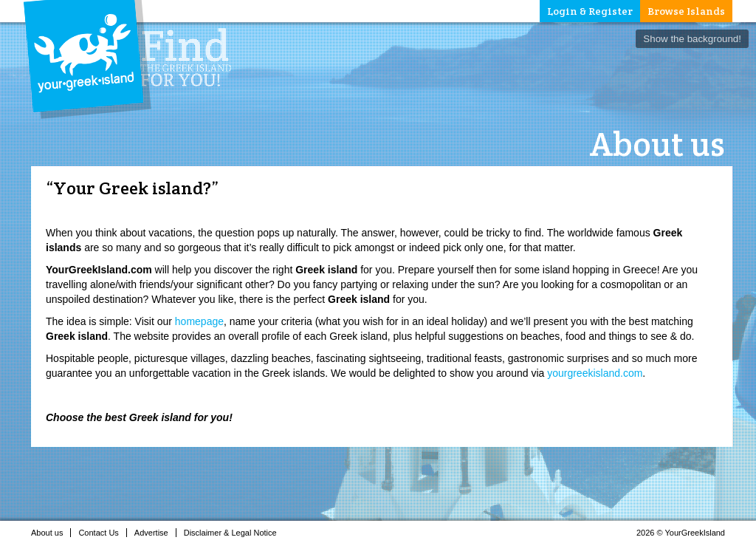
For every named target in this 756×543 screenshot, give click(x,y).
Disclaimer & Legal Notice (234, 533)
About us (51, 533)
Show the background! (692, 39)
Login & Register (590, 11)
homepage (199, 321)
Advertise (155, 533)
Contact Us (102, 533)
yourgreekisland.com (595, 373)
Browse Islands (686, 11)
